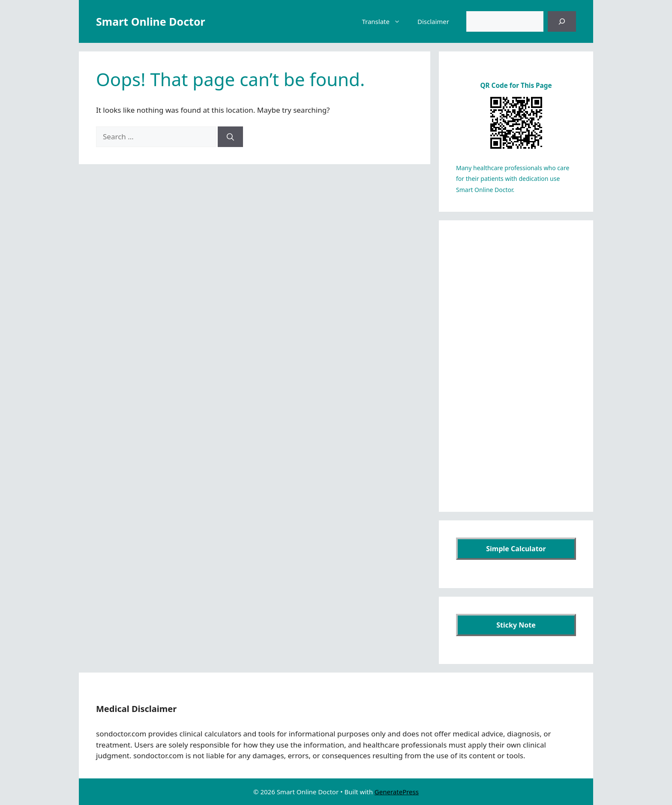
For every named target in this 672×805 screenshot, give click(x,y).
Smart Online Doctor (151, 21)
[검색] (562, 21)
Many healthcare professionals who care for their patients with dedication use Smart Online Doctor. (513, 179)
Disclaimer (433, 21)
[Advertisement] (516, 366)
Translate (385, 21)
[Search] (230, 137)
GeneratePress (397, 792)
